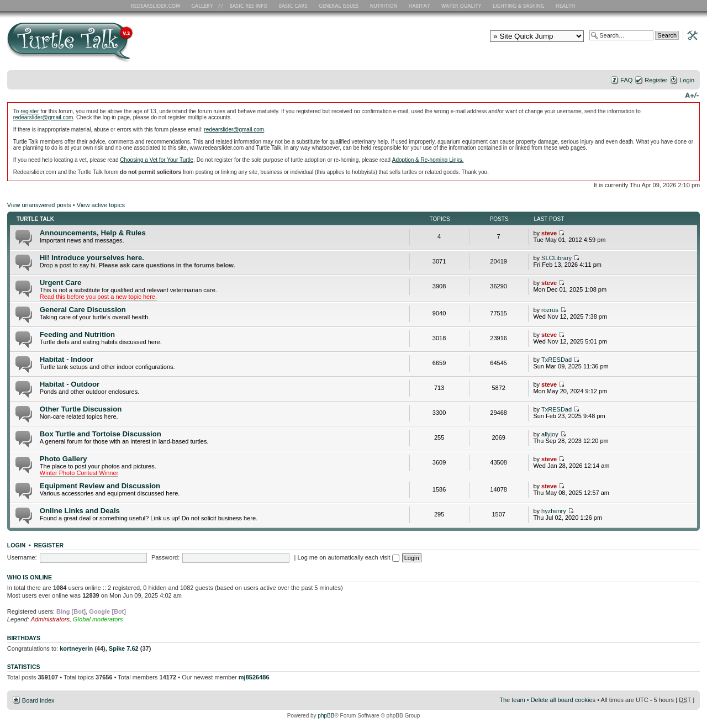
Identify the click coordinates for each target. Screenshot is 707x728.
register (30, 111)
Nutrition (385, 6)
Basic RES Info (246, 6)
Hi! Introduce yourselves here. (92, 258)
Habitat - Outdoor (70, 384)
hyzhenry (554, 511)
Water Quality (461, 6)
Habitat (420, 6)
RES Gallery (206, 6)
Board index (38, 700)
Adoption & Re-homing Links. (428, 160)
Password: (165, 557)
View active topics (101, 205)
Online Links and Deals (80, 511)
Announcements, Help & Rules (93, 233)
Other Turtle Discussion (81, 409)
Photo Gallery (64, 459)
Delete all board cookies (563, 700)
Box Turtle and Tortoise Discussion (101, 434)
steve (549, 233)
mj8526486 (254, 677)
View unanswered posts (39, 205)
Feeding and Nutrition (77, 334)
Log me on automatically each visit (348, 557)
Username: (22, 557)
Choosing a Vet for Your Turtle (157, 160)
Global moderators (98, 619)
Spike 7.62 (124, 648)
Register (656, 80)
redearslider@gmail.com (43, 117)
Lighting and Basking (519, 6)
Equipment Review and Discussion (100, 486)
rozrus (550, 310)
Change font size (692, 94)
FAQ (626, 80)
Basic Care (293, 6)
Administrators (50, 619)
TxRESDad (556, 360)
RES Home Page (157, 6)
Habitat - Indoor (67, 359)
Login (687, 80)
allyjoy (550, 434)
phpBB (326, 716)
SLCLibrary (556, 258)
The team (512, 700)
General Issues (340, 6)
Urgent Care (60, 283)
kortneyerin (76, 648)
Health (566, 6)
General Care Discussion (83, 310)
